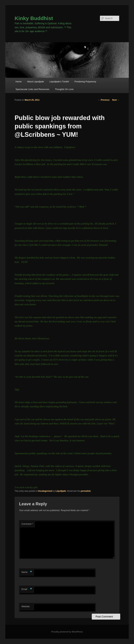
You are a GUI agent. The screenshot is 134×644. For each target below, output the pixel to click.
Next (116, 100)
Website (26, 606)
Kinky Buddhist (34, 18)
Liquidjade (61, 491)
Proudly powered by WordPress (67, 632)
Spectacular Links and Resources (32, 89)
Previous (104, 100)
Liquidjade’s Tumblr (59, 82)
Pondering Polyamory (85, 82)
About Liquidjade (36, 82)
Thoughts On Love (64, 89)
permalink (86, 491)
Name (27, 572)
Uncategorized (45, 491)
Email (27, 589)
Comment (27, 524)
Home (19, 82)
